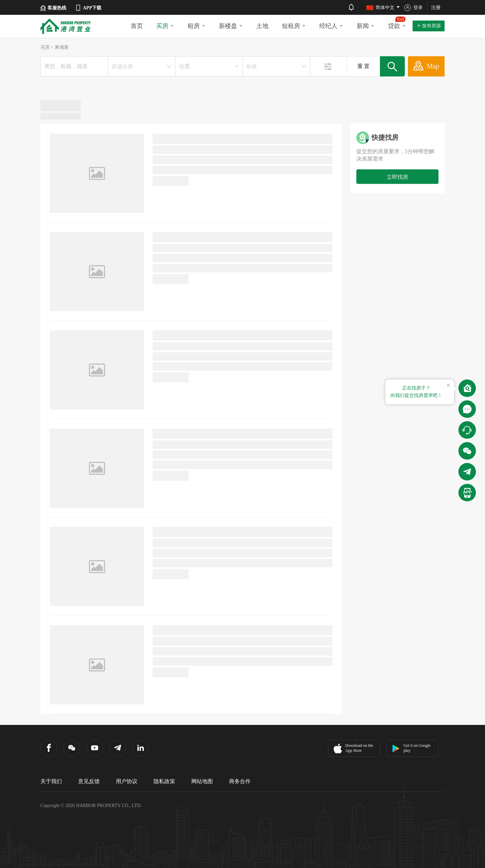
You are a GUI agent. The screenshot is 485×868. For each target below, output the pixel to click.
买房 (165, 26)
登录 (413, 8)
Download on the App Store (352, 748)
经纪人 (331, 26)
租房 (197, 26)
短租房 (294, 26)
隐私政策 (164, 781)
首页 (137, 26)
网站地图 (202, 781)
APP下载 (88, 8)
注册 (436, 8)
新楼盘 (231, 26)
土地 (262, 26)
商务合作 (240, 781)
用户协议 (127, 781)
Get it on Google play (411, 748)
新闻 (366, 26)
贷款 (397, 23)
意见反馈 (89, 781)
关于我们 (51, 781)
